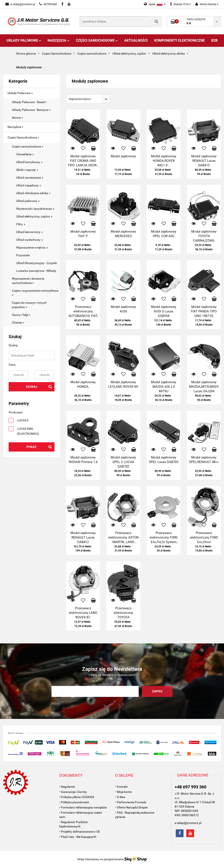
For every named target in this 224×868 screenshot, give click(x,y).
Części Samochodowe (97, 40)
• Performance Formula (131, 802)
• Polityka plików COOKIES (77, 797)
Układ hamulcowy (29, 162)
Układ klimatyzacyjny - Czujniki (37, 263)
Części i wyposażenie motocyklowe (35, 292)
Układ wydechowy (30, 240)
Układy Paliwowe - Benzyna (31, 110)
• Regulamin (67, 787)
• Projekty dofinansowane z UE (80, 832)
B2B (214, 40)
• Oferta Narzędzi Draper (131, 807)
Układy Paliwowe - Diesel (29, 102)
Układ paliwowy (28, 201)
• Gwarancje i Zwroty (73, 792)
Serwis (17, 118)
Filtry (21, 224)
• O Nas (120, 797)
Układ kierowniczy (29, 232)
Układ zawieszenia (30, 178)
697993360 (48, 4)
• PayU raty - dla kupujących (78, 837)
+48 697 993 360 (191, 787)
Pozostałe (23, 255)
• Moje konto (124, 792)
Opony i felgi (21, 315)
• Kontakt (121, 787)
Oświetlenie (25, 154)
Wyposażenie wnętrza (32, 247)
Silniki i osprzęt (27, 170)
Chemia (18, 323)
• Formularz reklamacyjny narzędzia (83, 807)
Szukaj (32, 387)
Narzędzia (58, 40)
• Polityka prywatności (74, 802)
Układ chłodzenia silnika (33, 193)
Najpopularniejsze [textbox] (80, 99)
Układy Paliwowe (24, 40)
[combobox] (89, 99)
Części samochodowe (28, 147)
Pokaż (31, 447)
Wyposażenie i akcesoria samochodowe (28, 281)
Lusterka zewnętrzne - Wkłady (36, 271)
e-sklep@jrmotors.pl (20, 4)
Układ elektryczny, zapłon (34, 216)
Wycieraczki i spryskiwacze (35, 209)
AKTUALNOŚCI (136, 40)
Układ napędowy (29, 185)
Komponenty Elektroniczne (180, 40)
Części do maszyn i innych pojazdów (29, 305)
